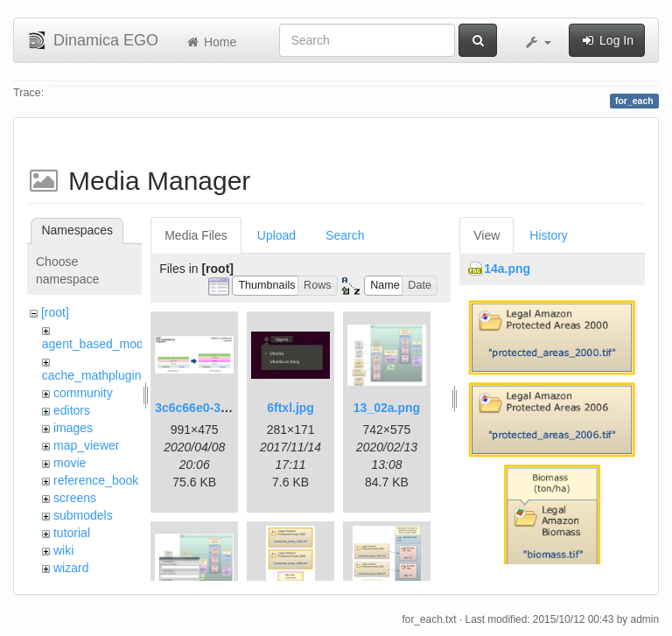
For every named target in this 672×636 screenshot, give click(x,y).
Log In (607, 40)
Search (345, 235)
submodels (83, 515)
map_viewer (86, 445)
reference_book (96, 480)
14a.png (507, 269)
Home (210, 42)
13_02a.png (387, 408)
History (549, 235)
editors (72, 410)
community (83, 393)
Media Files (196, 235)
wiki (63, 550)
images (73, 428)
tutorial (72, 533)
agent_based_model (98, 344)
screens (75, 498)
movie (70, 463)
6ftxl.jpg (290, 408)
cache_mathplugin (92, 375)
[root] (55, 312)
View (486, 235)
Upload (276, 235)
